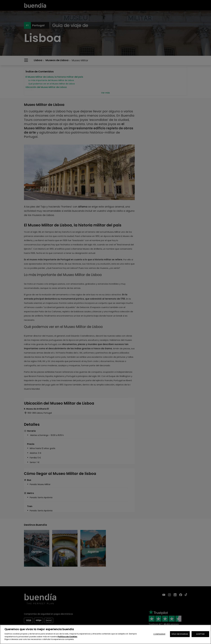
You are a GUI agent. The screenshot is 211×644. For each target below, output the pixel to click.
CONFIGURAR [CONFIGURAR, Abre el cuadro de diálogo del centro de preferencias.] (159, 634)
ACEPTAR (200, 634)
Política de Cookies (67, 637)
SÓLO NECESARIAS (180, 634)
